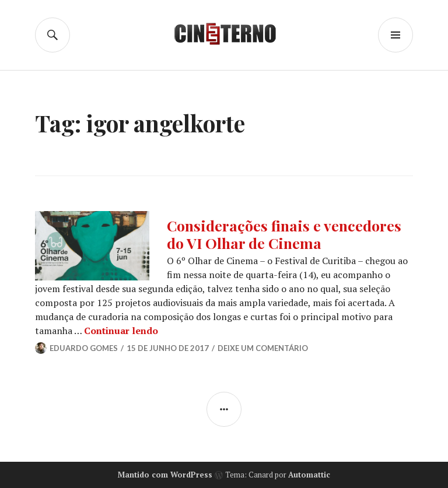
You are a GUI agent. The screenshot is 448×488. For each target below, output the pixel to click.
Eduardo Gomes (84, 348)
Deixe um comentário (263, 348)
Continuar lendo (121, 331)
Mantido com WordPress (165, 475)
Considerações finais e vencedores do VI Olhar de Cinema (284, 234)
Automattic (309, 475)
